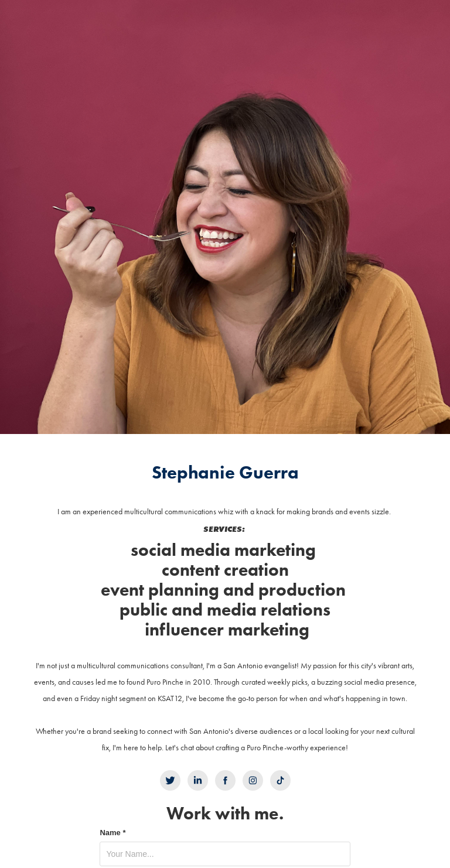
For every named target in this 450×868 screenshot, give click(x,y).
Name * (112, 833)
